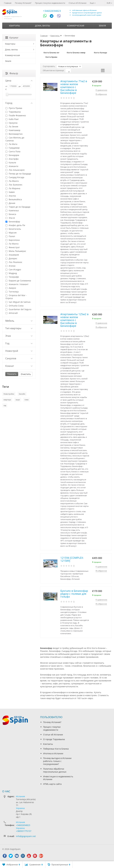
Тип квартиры (19, 328)
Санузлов (19, 358)
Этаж (19, 336)
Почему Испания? (23, 3)
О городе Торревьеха (54, 739)
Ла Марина (13, 188)
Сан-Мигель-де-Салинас (15, 139)
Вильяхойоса (14, 199)
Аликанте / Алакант (17, 284)
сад (5, 405)
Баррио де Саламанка (18, 281)
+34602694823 (52, 11)
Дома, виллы (43, 26)
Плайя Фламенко (16, 115)
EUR (109, 3)
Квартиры (14, 26)
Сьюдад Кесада (15, 177)
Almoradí (12, 313)
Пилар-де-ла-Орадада (18, 174)
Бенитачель (13, 229)
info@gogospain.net (26, 836)
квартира (7, 400)
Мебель (19, 321)
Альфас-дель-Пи (15, 225)
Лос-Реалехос (14, 262)
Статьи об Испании (78, 3)
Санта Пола (13, 151)
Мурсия (11, 233)
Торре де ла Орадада (18, 207)
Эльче (10, 218)
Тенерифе (12, 277)
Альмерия (12, 255)
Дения (10, 203)
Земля (102, 26)
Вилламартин (14, 134)
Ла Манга (12, 244)
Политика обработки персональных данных (55, 770)
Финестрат (13, 247)
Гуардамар (13, 148)
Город (19, 103)
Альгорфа (12, 159)
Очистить (26, 374)
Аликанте (12, 166)
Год (19, 343)
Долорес (11, 258)
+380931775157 (24, 831)
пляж (27, 400)
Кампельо (12, 210)
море (18, 400)
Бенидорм (12, 155)
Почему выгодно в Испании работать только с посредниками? (57, 761)
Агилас (11, 266)
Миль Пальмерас (16, 251)
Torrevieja (12, 292)
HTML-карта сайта (52, 784)
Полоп (10, 236)
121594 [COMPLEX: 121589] (72, 559)
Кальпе (11, 163)
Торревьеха (13, 112)
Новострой (19, 351)
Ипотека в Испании (53, 753)
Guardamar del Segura (18, 309)
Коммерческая (76, 26)
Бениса (11, 214)
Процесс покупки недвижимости (50, 3)
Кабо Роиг (12, 119)
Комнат (19, 366)
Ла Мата (11, 144)
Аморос (11, 288)
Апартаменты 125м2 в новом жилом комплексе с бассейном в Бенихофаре (74, 320)
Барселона (13, 240)
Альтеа (11, 196)
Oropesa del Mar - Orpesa (16, 297)
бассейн (22, 394)
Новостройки (9, 394)
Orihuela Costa (14, 306)
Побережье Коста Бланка (56, 749)
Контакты (48, 744)
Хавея (10, 192)
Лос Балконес (14, 185)
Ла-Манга (12, 181)
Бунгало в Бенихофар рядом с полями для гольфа (74, 594)
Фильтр (12, 73)
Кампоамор (13, 130)
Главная (8, 3)
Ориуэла (11, 123)
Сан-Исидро (13, 269)
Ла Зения (12, 127)
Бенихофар (13, 222)
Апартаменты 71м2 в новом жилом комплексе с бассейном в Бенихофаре (74, 87)
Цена (19, 81)
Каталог (12, 38)
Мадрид (11, 273)
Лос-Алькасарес (15, 170)
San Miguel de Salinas (18, 302)
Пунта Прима (14, 108)
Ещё (93, 3)
